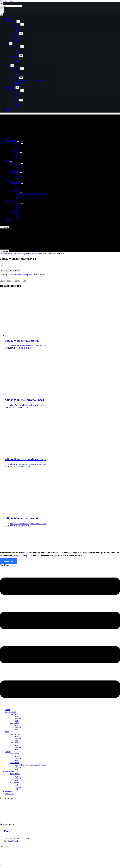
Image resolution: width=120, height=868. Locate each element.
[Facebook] (60, 851)
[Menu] (4, 251)
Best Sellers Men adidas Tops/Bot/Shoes (31, 765)
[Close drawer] (2, 14)
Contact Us (9, 794)
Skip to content (6, 1)
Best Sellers (14, 723)
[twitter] (60, 855)
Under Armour (11, 712)
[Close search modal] (2, 3)
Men (16, 716)
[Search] (5, 227)
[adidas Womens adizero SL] (28, 335)
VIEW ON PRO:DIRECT (10, 270)
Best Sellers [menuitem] (14, 34)
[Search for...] (11, 6)
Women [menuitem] (18, 29)
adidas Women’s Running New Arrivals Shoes (23, 253)
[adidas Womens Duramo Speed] (28, 395)
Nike (7, 732)
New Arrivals (15, 714)
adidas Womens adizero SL (22, 341)
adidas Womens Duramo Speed (24, 400)
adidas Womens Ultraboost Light (26, 459)
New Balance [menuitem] (10, 88)
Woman (18, 747)
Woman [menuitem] (18, 61)
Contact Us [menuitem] (9, 111)
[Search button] (2, 10)
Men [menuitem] (16, 27)
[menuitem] (18, 21)
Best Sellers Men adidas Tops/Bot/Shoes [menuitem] (31, 80)
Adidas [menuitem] (8, 65)
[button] (60, 638)
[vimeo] (60, 860)
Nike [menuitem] (7, 43)
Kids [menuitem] (17, 31)
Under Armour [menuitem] (11, 21)
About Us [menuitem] (9, 109)
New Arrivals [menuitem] (15, 24)
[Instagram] (60, 865)
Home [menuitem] (7, 19)
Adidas (8, 752)
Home (2, 253)
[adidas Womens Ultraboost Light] (28, 454)
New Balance (10, 771)
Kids (17, 721)
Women (18, 718)
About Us (9, 791)
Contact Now (9, 561)
